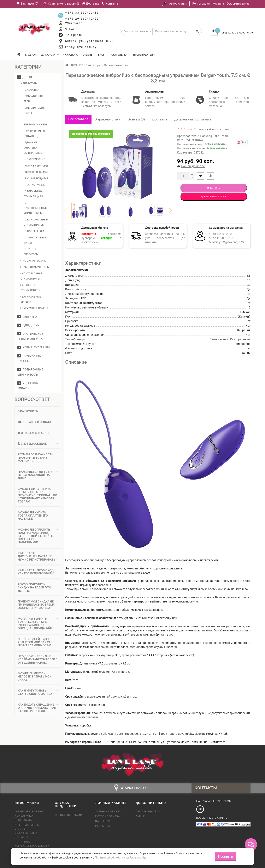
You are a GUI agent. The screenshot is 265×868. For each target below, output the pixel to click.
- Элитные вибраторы (31, 252)
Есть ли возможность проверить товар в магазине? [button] (38, 458)
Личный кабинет (108, 811)
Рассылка (103, 826)
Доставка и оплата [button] (38, 422)
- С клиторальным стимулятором (36, 222)
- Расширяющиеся (36, 179)
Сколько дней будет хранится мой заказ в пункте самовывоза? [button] (38, 642)
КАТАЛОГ (50, 55)
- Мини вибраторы (36, 166)
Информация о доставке (26, 835)
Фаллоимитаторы (33, 261)
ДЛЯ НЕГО (27, 317)
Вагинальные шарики (31, 299)
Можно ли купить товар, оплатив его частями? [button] (38, 516)
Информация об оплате (27, 827)
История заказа (107, 816)
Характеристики (108, 119)
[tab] (38, 411)
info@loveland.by (81, 47)
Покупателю (119, 55)
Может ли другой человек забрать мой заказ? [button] (38, 677)
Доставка (160, 119)
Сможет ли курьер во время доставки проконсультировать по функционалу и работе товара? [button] (38, 495)
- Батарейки (32, 90)
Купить (214, 188)
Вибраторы (29, 83)
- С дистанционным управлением (35, 208)
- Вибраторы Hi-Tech (33, 99)
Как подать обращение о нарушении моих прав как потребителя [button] (38, 708)
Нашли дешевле (193, 166)
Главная (31, 55)
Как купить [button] (38, 411)
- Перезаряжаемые (36, 172)
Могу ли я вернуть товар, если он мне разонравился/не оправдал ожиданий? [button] (38, 623)
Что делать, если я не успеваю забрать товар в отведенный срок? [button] (38, 659)
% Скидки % (70, 55)
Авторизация (178, 4)
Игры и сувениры (34, 347)
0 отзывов (199, 129)
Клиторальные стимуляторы (31, 276)
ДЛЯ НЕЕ (26, 77)
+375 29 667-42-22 (82, 19)
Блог (101, 55)
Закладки (103, 821)
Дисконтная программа (193, 119)
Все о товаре (78, 119)
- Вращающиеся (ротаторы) (34, 134)
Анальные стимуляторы (30, 288)
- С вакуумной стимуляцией (33, 194)
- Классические (34, 159)
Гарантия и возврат (29, 811)
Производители (145, 55)
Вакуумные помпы (34, 308)
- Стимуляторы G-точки (35, 240)
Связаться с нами (69, 815)
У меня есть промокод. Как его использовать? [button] (38, 572)
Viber (70, 29)
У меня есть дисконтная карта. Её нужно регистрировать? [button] (38, 556)
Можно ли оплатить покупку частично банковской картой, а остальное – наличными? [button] (38, 536)
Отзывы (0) (136, 119)
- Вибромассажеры (36, 122)
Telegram (74, 35)
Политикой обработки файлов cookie (120, 857)
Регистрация (201, 4)
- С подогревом (34, 231)
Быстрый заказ (214, 197)
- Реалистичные (34, 185)
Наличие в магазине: (202, 148)
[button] (170, 211)
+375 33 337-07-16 (82, 13)
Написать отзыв (219, 129)
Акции (140, 816)
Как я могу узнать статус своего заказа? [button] (38, 692)
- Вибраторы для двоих (35, 110)
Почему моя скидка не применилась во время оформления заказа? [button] (38, 605)
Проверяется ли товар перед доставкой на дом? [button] (38, 475)
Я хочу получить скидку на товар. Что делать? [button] (38, 588)
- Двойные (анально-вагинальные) (33, 148)
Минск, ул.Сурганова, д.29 (90, 41)
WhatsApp (74, 23)
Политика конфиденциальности (32, 844)
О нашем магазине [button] (38, 433)
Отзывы (88, 55)
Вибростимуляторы (35, 267)
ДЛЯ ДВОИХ (28, 325)
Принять (225, 856)
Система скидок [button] (38, 444)
